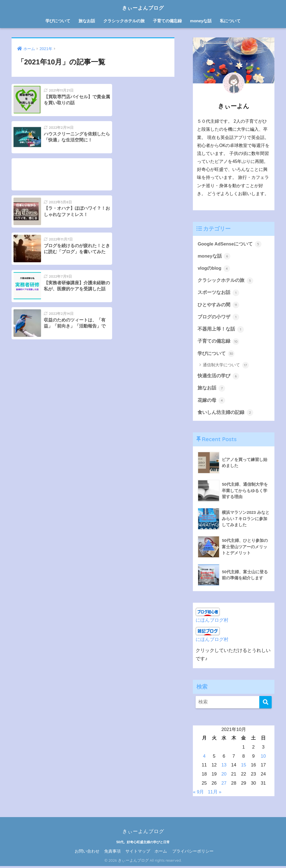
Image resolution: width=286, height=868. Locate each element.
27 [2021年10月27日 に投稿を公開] (224, 785)
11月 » (215, 794)
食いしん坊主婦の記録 (225, 414)
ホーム (161, 853)
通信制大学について (226, 367)
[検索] (265, 704)
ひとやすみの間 (218, 306)
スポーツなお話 (218, 293)
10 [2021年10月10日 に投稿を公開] (263, 758)
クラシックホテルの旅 (124, 21)
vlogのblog (214, 269)
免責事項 (112, 853)
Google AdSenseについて (230, 244)
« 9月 (198, 794)
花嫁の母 (211, 402)
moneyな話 (201, 21)
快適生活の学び (218, 378)
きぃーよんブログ (143, 7)
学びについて (58, 21)
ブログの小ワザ (218, 318)
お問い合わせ (87, 853)
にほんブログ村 (212, 622)
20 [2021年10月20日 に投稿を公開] (224, 776)
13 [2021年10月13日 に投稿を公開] (224, 767)
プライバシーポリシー (193, 853)
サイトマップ (138, 853)
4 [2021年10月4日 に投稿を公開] (204, 758)
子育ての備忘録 (167, 21)
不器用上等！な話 (221, 330)
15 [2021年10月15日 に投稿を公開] (244, 767)
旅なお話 (87, 21)
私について (230, 21)
